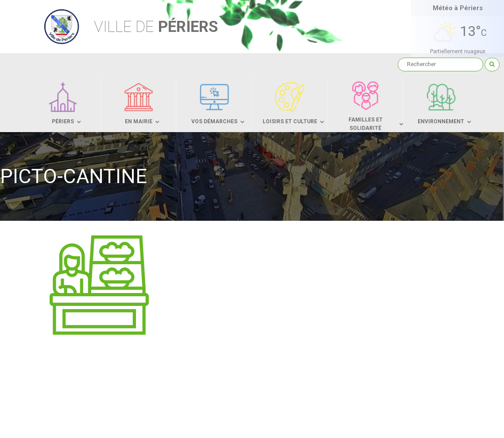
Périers (156, 27)
